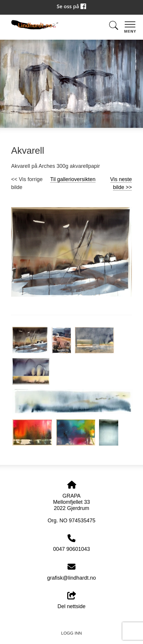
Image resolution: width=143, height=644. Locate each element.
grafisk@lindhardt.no (71, 578)
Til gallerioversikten (73, 179)
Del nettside (71, 601)
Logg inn (71, 633)
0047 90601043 (71, 549)
